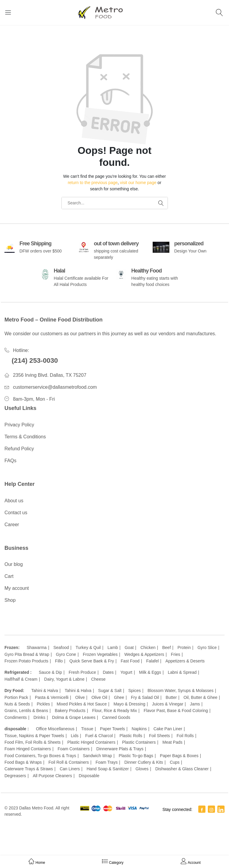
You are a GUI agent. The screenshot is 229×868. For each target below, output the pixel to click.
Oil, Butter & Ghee (200, 697)
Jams (195, 704)
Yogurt (126, 672)
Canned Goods (116, 717)
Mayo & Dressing (130, 704)
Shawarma (37, 647)
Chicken (148, 647)
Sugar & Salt (110, 691)
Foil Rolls (185, 736)
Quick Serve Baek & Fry (92, 661)
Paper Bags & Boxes (179, 756)
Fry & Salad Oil (145, 697)
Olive (80, 697)
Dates (108, 672)
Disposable (89, 776)
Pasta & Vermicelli (52, 697)
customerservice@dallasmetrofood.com (55, 387)
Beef (167, 647)
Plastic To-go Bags (136, 756)
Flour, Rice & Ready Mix (114, 711)
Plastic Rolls (131, 736)
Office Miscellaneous (55, 729)
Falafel (152, 661)
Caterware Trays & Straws (29, 769)
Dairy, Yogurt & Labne (64, 679)
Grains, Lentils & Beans (26, 711)
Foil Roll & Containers (69, 762)
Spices (134, 691)
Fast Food (130, 661)
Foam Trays (106, 762)
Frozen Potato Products (26, 661)
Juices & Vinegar (168, 704)
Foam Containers (74, 749)
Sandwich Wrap (98, 756)
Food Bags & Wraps (23, 762)
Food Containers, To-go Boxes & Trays (40, 756)
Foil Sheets (160, 736)
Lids (75, 736)
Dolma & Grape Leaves (74, 717)
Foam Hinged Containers (28, 749)
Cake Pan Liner (168, 729)
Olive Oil (99, 697)
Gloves (142, 769)
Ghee (119, 697)
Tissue (87, 729)
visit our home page (138, 183)
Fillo (59, 661)
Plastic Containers (139, 742)
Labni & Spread (182, 672)
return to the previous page (93, 183)
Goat (129, 647)
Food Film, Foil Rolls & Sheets (33, 742)
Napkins (139, 729)
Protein (184, 647)
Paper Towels (112, 729)
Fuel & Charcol (99, 736)
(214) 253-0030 (35, 360)
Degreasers (15, 776)
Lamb (113, 647)
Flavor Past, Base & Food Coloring (176, 711)
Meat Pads (172, 742)
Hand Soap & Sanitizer (108, 769)
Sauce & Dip (50, 672)
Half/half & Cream (21, 679)
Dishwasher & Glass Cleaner (182, 769)
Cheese (98, 679)
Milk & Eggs (150, 672)
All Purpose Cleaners (52, 776)
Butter (171, 697)
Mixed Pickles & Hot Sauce (82, 704)
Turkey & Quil (88, 647)
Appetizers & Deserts (185, 661)
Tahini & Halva (45, 691)
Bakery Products (70, 711)
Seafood (61, 647)
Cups (175, 762)
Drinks (39, 717)
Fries (175, 654)
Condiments (16, 717)
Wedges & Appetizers (144, 654)
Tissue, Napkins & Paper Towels (34, 736)
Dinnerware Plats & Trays (120, 749)
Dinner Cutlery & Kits (144, 762)
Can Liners (70, 769)
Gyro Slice (207, 647)
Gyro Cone (66, 654)
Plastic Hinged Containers (91, 742)
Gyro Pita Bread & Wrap (27, 654)
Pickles (43, 704)
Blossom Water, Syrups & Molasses (181, 691)
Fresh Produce (82, 672)
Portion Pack (16, 697)
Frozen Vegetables (100, 654)
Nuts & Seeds (17, 704)
